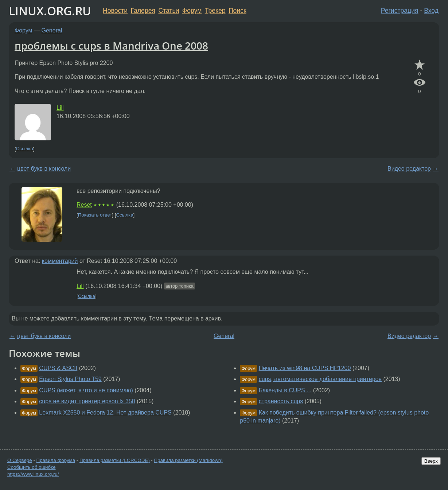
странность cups (281, 401)
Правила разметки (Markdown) (188, 460)
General (52, 30)
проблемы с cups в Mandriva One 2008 (111, 46)
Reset (84, 205)
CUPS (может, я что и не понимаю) (86, 390)
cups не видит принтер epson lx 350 (87, 401)
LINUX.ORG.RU (50, 11)
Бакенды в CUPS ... (285, 390)
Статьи (169, 11)
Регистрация (400, 11)
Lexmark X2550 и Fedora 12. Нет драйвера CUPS (105, 413)
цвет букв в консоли (44, 169)
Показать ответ (95, 215)
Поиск (237, 11)
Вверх (431, 461)
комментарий (60, 261)
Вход (431, 11)
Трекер (215, 11)
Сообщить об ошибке (32, 467)
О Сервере (20, 460)
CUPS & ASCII (58, 368)
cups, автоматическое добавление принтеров (320, 379)
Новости (115, 11)
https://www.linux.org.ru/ (33, 474)
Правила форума (56, 460)
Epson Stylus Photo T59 (70, 379)
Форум (192, 11)
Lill (60, 108)
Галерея (143, 11)
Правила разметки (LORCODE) (115, 460)
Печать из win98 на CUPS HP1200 (305, 368)
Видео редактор (409, 169)
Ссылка (25, 149)
